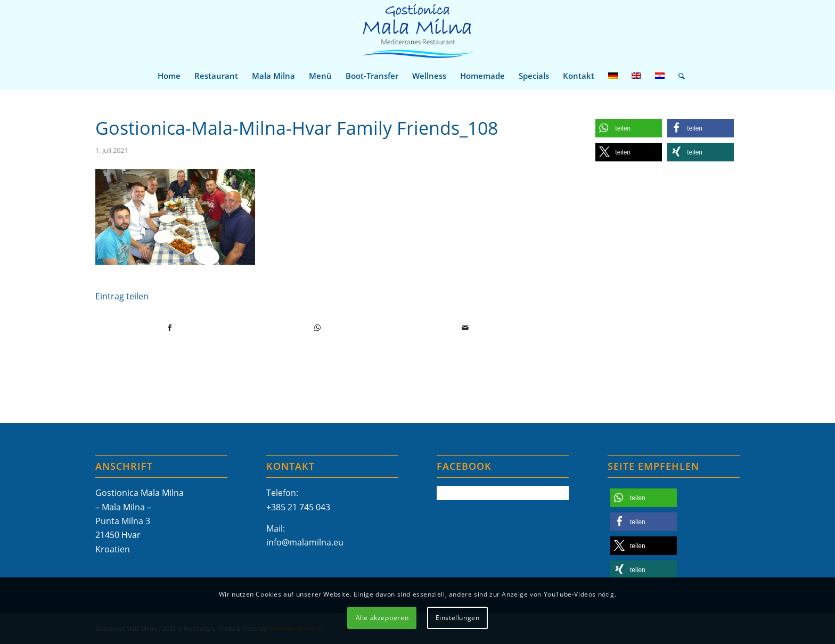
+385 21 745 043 (298, 507)
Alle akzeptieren (382, 618)
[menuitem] (169, 76)
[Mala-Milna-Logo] (417, 31)
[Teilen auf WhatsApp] (317, 328)
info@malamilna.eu (305, 542)
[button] (629, 128)
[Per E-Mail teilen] (465, 328)
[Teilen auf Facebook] (170, 328)
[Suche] (678, 76)
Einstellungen (458, 618)
